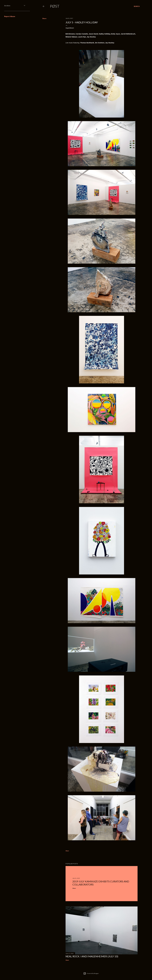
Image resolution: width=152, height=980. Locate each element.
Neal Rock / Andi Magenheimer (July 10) (92, 956)
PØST (55, 6)
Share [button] (44, 18)
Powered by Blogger (91, 973)
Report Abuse (10, 16)
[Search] (137, 6)
